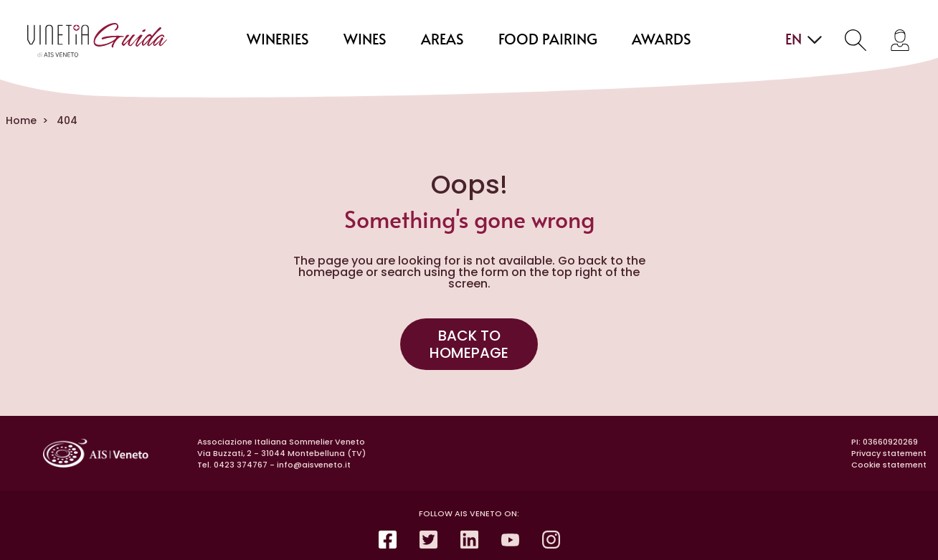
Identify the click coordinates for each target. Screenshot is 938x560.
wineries (278, 40)
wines (365, 40)
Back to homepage (469, 344)
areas (442, 40)
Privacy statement (889, 453)
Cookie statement (889, 465)
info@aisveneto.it (314, 465)
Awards (662, 40)
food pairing (548, 40)
